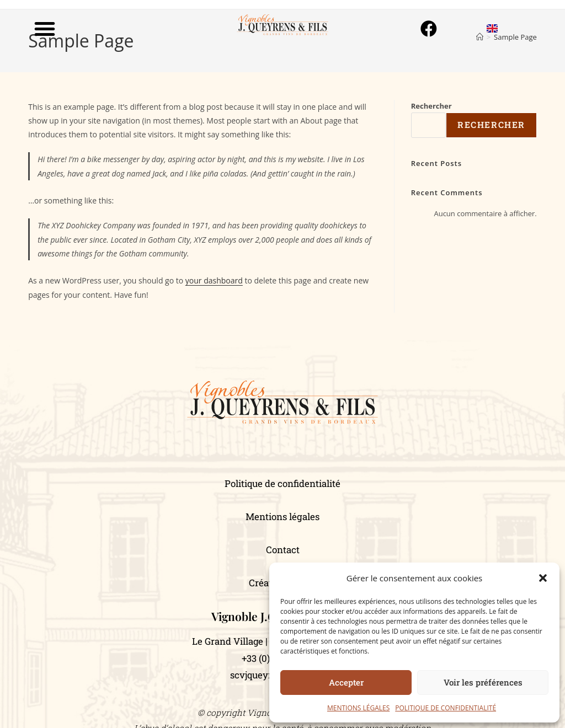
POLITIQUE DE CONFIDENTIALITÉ (446, 708)
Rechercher (431, 106)
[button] (543, 578)
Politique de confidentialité (282, 483)
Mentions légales (282, 516)
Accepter (346, 682)
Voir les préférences (483, 682)
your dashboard (214, 280)
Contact (283, 550)
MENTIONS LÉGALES (358, 708)
